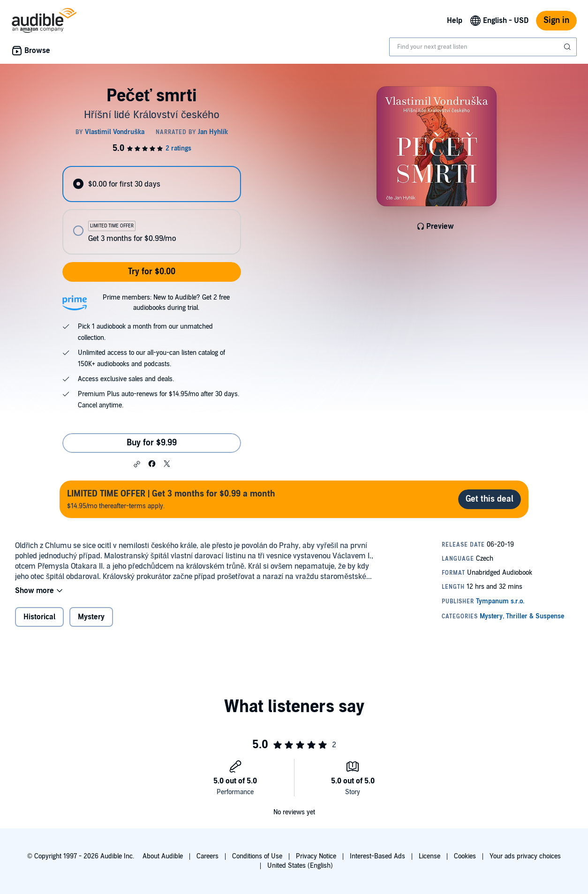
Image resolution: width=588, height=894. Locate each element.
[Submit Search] (568, 47)
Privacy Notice (316, 856)
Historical (39, 617)
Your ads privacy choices (525, 856)
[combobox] (483, 47)
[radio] (152, 184)
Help (455, 21)
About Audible (163, 856)
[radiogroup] (152, 210)
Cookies (465, 856)
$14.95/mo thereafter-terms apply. (171, 499)
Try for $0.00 (152, 272)
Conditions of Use (257, 856)
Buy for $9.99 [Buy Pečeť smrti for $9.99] (152, 443)
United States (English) (300, 866)
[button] (137, 464)
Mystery (91, 617)
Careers (207, 856)
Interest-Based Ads (377, 856)
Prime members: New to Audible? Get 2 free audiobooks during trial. (166, 303)
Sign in (556, 20)
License (430, 856)
